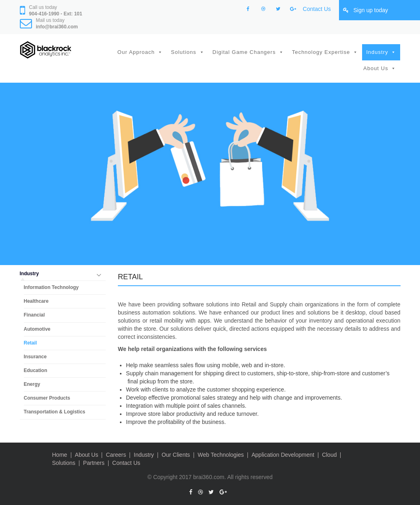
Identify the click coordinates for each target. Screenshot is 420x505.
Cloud (329, 455)
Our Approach (136, 52)
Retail (31, 343)
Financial (34, 315)
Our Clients (176, 455)
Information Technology (51, 287)
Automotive (37, 329)
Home (60, 455)
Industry (377, 52)
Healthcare (36, 301)
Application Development (283, 455)
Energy (32, 384)
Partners (94, 463)
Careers (116, 455)
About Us (376, 68)
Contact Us (317, 9)
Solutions (183, 52)
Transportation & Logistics (55, 412)
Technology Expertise (321, 52)
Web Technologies (221, 455)
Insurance (35, 357)
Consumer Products (47, 398)
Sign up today (371, 10)
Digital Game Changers (244, 52)
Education (36, 370)
